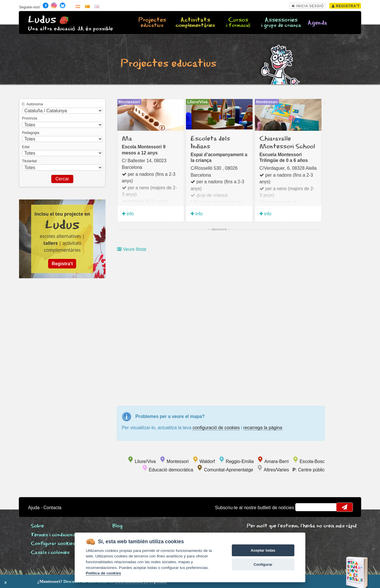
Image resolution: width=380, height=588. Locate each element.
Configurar (263, 564)
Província (29, 118)
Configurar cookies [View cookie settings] (53, 544)
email (303, 507)
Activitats (195, 23)
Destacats (219, 229)
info (128, 214)
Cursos (238, 23)
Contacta (52, 508)
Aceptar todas (263, 550)
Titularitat (29, 161)
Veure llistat (132, 249)
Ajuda (34, 508)
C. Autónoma (32, 104)
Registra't (346, 6)
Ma (127, 139)
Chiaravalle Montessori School (287, 143)
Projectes (152, 23)
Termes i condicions (53, 535)
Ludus (42, 20)
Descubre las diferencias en (66, 581)
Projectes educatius (168, 64)
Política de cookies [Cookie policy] (103, 573)
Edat (26, 147)
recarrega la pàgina (263, 428)
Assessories (281, 23)
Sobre (37, 526)
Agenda (317, 23)
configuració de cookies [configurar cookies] (216, 428)
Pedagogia (31, 133)
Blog (117, 526)
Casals (50, 553)
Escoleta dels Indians (210, 143)
